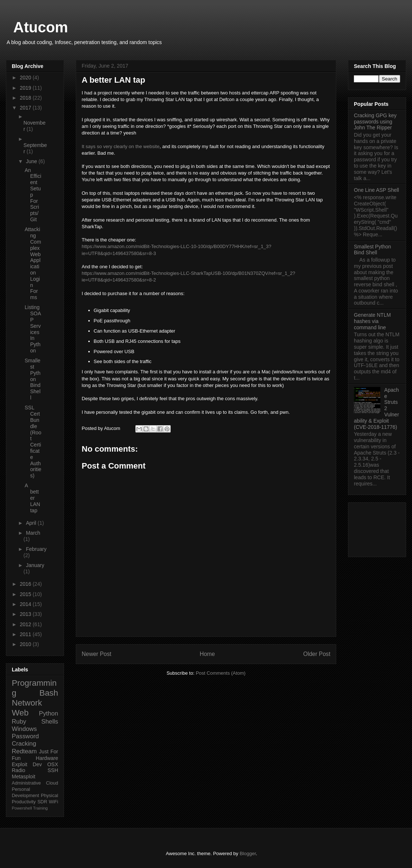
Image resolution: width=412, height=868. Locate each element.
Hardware (47, 758)
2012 (26, 624)
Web (20, 713)
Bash (49, 693)
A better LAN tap (32, 498)
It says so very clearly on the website (121, 146)
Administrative (26, 783)
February (36, 549)
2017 (26, 108)
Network (27, 703)
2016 (26, 584)
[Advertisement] (377, 528)
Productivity (24, 802)
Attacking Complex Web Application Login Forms (33, 263)
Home (207, 654)
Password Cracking (25, 740)
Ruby (19, 722)
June (32, 161)
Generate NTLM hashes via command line (372, 321)
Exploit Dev (27, 764)
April (32, 523)
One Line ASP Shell (377, 190)
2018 (26, 98)
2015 (26, 594)
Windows (24, 729)
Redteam (24, 751)
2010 (26, 644)
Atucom (41, 27)
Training (40, 808)
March (33, 533)
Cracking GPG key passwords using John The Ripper (375, 122)
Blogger (248, 853)
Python (49, 713)
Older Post (317, 654)
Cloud (52, 783)
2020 (26, 78)
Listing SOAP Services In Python (33, 329)
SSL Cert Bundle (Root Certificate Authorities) (33, 442)
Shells (50, 722)
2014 (26, 604)
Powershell (22, 808)
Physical (49, 796)
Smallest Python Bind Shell (33, 379)
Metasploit (24, 776)
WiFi (54, 802)
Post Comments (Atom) (221, 673)
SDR (42, 802)
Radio (19, 770)
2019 (26, 88)
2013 (26, 614)
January (35, 565)
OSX (53, 764)
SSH (53, 770)
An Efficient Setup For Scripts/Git (33, 195)
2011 (26, 634)
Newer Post (97, 654)
